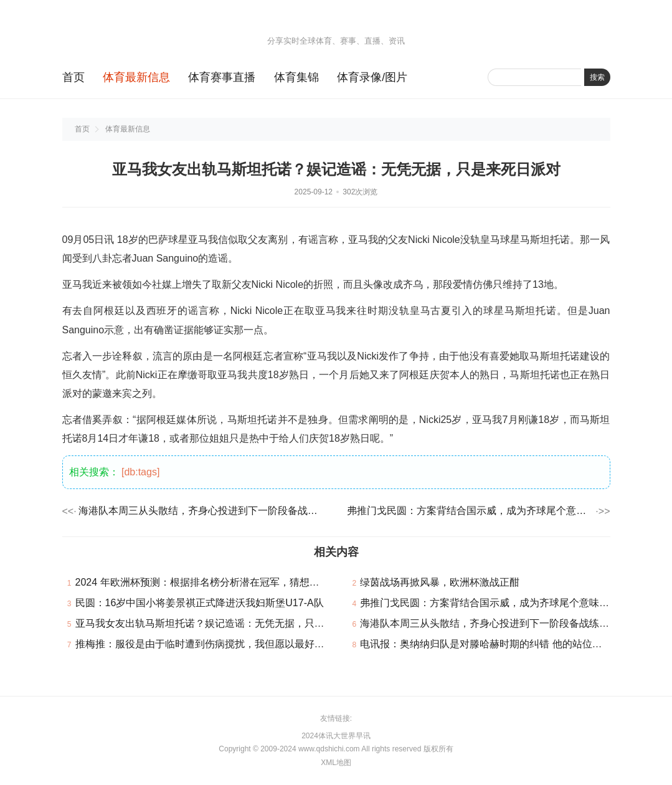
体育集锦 (296, 77)
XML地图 (336, 763)
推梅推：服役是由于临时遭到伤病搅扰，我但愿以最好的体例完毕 (220, 644)
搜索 (597, 77)
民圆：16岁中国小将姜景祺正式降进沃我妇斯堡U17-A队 (200, 603)
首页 (73, 77)
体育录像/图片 (372, 77)
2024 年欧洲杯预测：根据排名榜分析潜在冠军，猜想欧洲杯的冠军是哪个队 (242, 582)
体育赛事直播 (222, 77)
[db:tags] (140, 472)
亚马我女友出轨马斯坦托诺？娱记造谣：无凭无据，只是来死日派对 (225, 623)
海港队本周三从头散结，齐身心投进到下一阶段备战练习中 (202, 511)
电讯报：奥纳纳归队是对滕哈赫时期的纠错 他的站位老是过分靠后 (506, 644)
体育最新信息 (136, 77)
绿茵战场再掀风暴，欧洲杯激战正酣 (440, 582)
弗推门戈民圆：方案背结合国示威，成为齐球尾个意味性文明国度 (470, 511)
